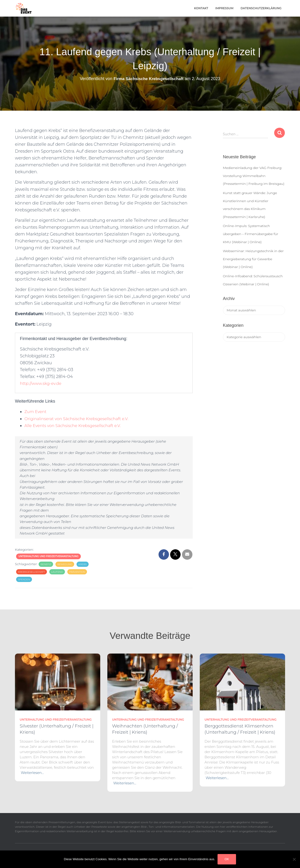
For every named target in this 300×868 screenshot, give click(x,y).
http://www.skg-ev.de (42, 383)
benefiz (46, 564)
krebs (83, 564)
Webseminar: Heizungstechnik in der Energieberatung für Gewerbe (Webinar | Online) (253, 259)
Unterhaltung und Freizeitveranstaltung (48, 556)
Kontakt (201, 8)
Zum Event (36, 412)
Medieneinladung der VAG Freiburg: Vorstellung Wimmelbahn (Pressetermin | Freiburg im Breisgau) (254, 176)
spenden (24, 579)
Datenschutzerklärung (261, 8)
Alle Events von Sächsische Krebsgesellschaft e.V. (76, 426)
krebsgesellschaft (32, 572)
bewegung (65, 564)
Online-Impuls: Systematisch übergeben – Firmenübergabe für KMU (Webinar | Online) (251, 234)
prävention (77, 572)
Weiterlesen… (32, 773)
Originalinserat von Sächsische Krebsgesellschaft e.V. (80, 419)
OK (227, 859)
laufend (57, 572)
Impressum (225, 8)
